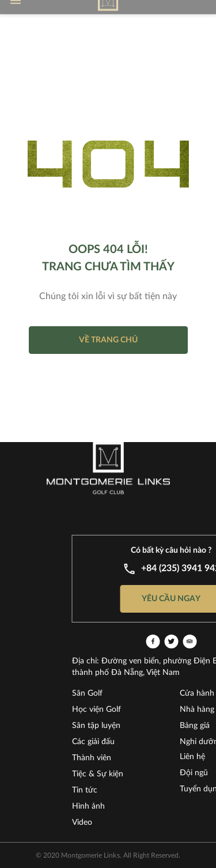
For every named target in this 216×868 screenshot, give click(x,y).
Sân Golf (114, 693)
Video (109, 822)
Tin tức (112, 790)
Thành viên (119, 758)
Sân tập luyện (123, 726)
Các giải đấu (120, 742)
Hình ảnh (115, 806)
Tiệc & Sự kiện (125, 774)
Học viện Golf (124, 710)
